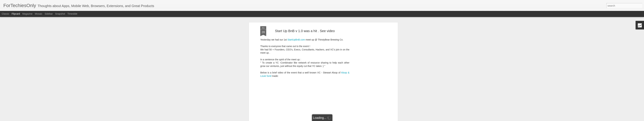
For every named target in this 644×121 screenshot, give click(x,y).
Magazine (27, 14)
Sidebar (49, 14)
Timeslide (72, 14)
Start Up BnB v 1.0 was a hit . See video (305, 29)
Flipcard (16, 14)
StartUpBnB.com (296, 38)
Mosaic (39, 14)
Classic (5, 14)
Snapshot (60, 14)
